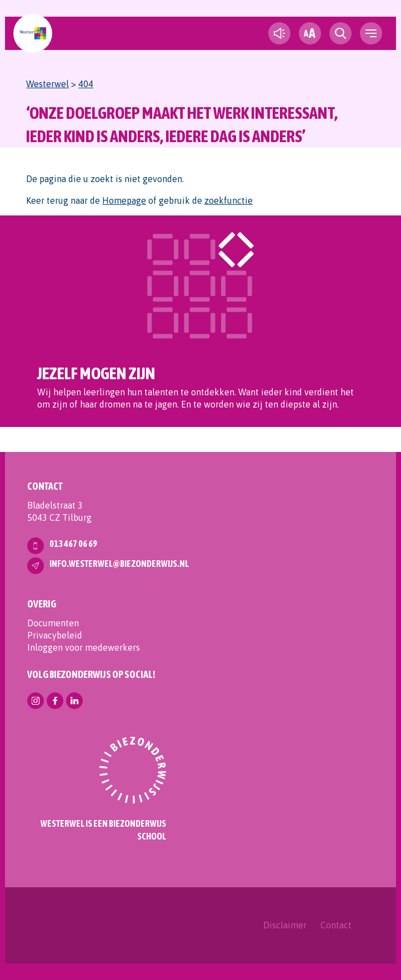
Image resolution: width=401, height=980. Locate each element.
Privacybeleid (55, 635)
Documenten (53, 623)
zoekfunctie (229, 200)
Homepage (124, 200)
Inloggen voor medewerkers (84, 647)
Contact (336, 925)
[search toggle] (340, 33)
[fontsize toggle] (310, 33)
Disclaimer (285, 925)
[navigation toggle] (371, 33)
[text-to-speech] (279, 33)
